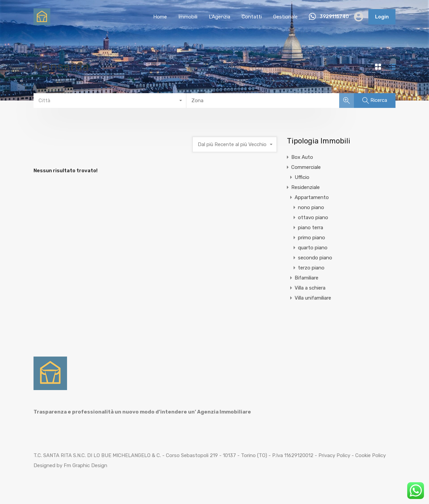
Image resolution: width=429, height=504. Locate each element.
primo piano (312, 238)
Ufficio (302, 177)
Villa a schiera (310, 288)
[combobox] (110, 101)
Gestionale (285, 17)
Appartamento (312, 197)
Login (382, 17)
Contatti (252, 17)
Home (160, 17)
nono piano (311, 207)
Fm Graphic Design (85, 465)
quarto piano (313, 248)
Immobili (188, 17)
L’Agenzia (220, 17)
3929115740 (334, 17)
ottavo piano (313, 217)
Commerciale (306, 167)
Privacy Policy (334, 455)
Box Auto (302, 157)
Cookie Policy (371, 455)
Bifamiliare (307, 278)
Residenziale (305, 187)
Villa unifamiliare (313, 298)
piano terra (311, 228)
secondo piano (315, 258)
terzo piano (311, 268)
